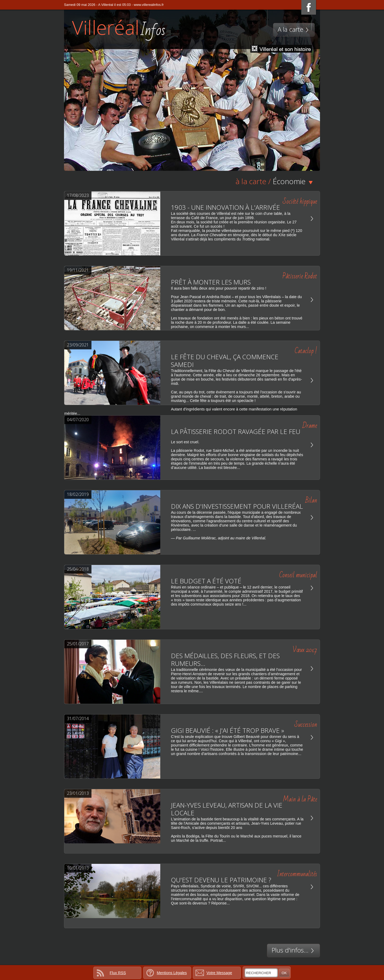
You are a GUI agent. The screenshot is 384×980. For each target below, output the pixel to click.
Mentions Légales (172, 973)
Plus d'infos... (293, 950)
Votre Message (219, 973)
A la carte (294, 29)
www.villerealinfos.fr (149, 5)
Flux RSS (118, 973)
